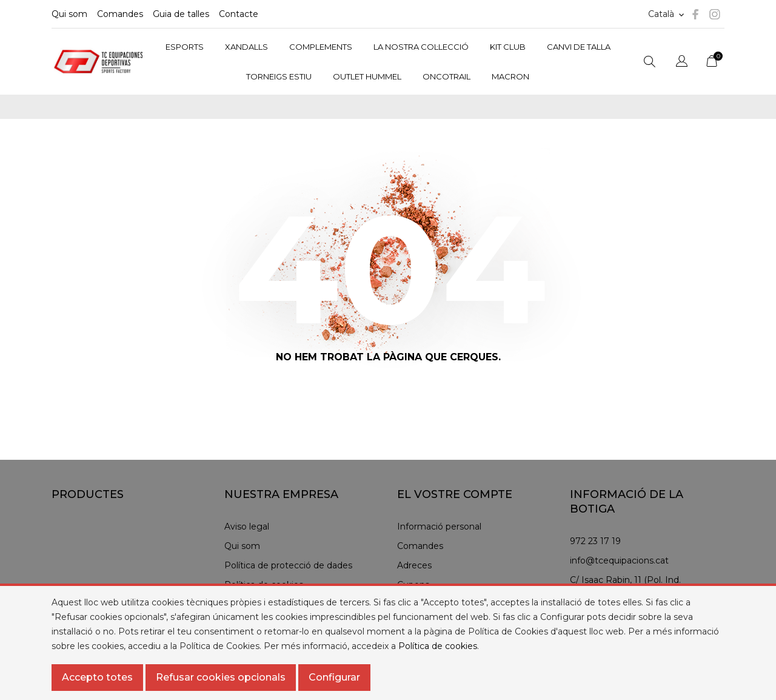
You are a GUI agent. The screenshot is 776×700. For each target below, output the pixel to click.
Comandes (120, 14)
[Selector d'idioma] (667, 14)
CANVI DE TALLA (579, 47)
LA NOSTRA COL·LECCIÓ (421, 47)
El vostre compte (455, 494)
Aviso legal (247, 527)
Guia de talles (181, 14)
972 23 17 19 (595, 541)
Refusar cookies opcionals (221, 677)
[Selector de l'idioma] (682, 63)
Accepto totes (97, 677)
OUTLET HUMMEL (367, 76)
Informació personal (439, 527)
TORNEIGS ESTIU (279, 76)
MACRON (510, 76)
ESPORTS (185, 47)
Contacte (239, 14)
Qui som (69, 14)
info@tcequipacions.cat (619, 560)
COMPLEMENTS (321, 47)
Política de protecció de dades (288, 565)
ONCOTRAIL (447, 76)
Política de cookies (438, 646)
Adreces (414, 565)
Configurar (334, 677)
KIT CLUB (508, 47)
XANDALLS (246, 47)
